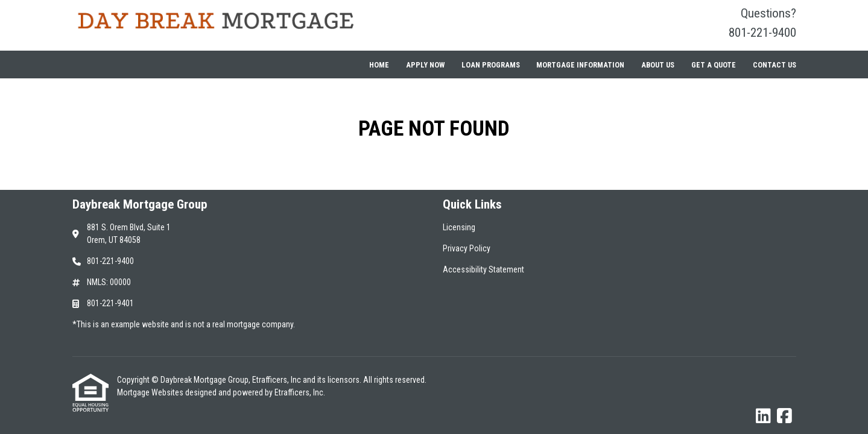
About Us (658, 65)
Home (379, 65)
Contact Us (775, 65)
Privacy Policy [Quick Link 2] (467, 248)
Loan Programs (491, 65)
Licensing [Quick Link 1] (459, 227)
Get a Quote (714, 65)
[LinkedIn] (763, 417)
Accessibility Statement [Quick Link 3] (483, 269)
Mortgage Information (580, 65)
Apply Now (425, 65)
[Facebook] (784, 417)
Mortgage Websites (151, 392)
